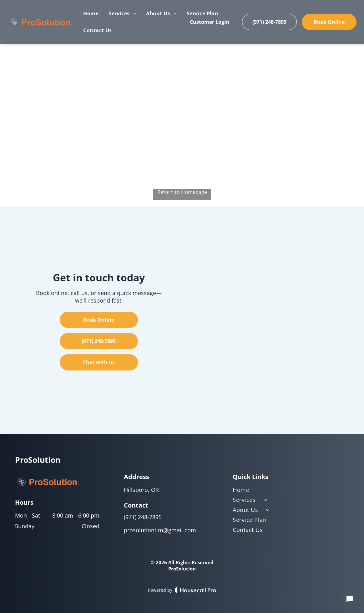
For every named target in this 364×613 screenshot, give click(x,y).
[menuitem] (91, 13)
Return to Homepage (182, 192)
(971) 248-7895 (143, 517)
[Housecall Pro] (196, 590)
